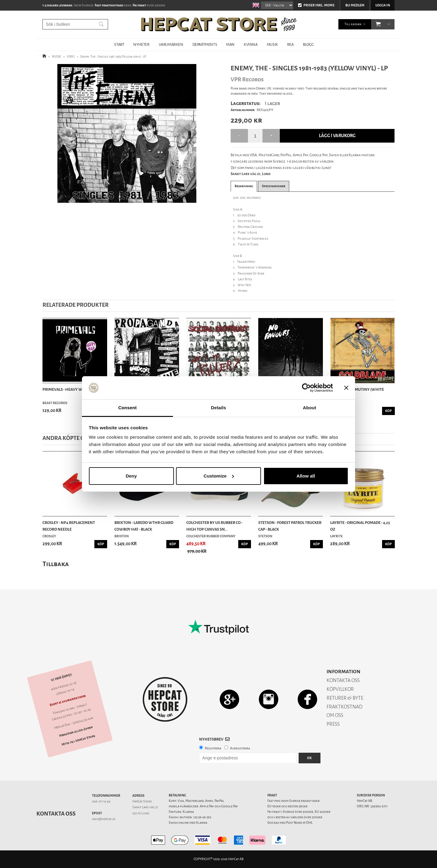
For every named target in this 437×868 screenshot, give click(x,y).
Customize (219, 476)
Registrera (213, 748)
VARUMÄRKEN (171, 44)
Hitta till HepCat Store (78, 740)
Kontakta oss (56, 814)
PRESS (333, 724)
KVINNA (251, 44)
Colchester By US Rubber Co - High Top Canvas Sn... (214, 526)
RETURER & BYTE (345, 698)
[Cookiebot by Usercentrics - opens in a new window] (306, 388)
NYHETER (141, 44)
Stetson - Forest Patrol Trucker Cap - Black (290, 526)
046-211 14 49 (101, 801)
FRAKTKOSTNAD (345, 707)
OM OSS (335, 715)
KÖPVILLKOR (340, 689)
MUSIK (272, 44)
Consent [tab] (128, 408)
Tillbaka (56, 564)
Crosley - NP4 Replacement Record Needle (69, 526)
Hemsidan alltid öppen (76, 731)
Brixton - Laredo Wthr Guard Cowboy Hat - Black (144, 526)
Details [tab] (218, 408)
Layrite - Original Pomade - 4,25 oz (360, 526)
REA (290, 44)
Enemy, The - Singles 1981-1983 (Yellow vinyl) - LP (113, 57)
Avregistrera (240, 748)
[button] (378, 24)
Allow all (306, 476)
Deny (131, 476)
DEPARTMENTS (205, 44)
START (119, 44)
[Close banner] (346, 388)
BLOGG (308, 44)
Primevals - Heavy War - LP (68, 389)
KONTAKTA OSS (343, 680)
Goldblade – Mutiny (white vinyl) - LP (357, 393)
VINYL (71, 57)
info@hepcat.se (104, 819)
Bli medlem (355, 5)
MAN (230, 44)
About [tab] (310, 408)
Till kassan (353, 24)
